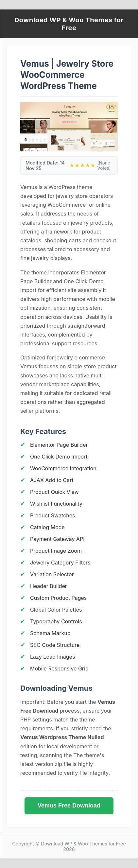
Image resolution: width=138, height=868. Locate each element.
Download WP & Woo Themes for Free (69, 24)
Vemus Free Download (69, 806)
